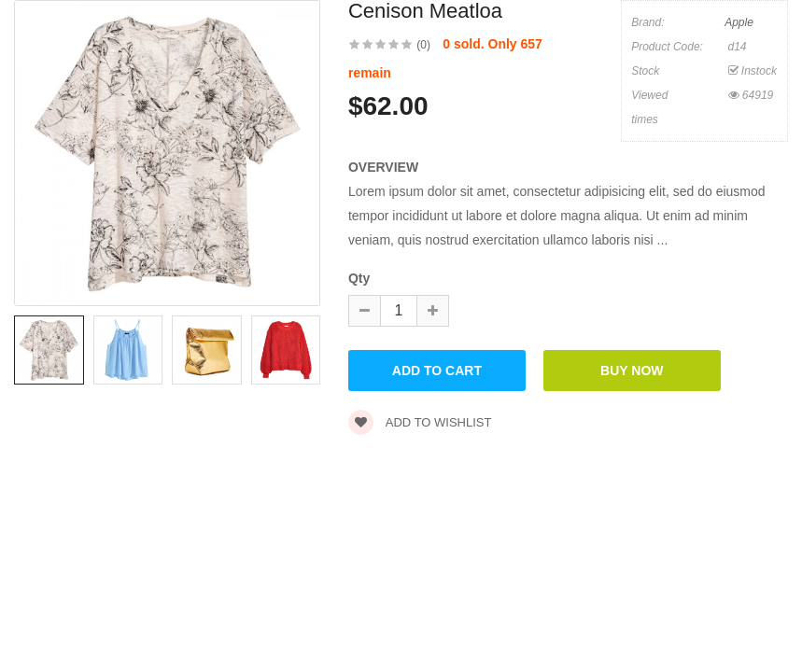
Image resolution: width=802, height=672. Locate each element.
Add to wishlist (420, 422)
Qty (359, 278)
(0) (423, 45)
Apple (739, 22)
